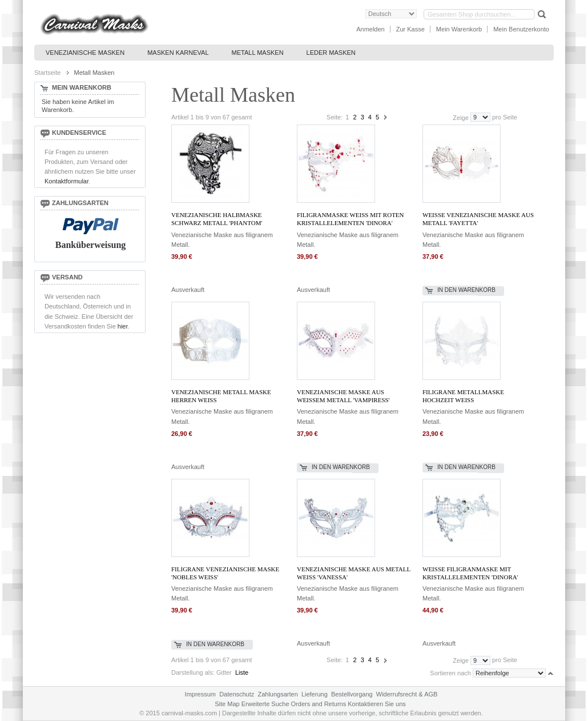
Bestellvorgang (352, 694)
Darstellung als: (193, 672)
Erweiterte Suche (265, 704)
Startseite (47, 73)
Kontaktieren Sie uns (377, 704)
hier (123, 326)
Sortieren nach (450, 673)
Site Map (227, 704)
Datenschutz (237, 694)
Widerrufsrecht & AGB (407, 694)
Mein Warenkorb (459, 29)
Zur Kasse (410, 29)
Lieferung (315, 694)
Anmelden (370, 29)
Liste (242, 672)
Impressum (200, 694)
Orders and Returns (319, 704)
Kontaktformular (67, 181)
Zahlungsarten (277, 694)
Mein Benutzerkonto (521, 29)
